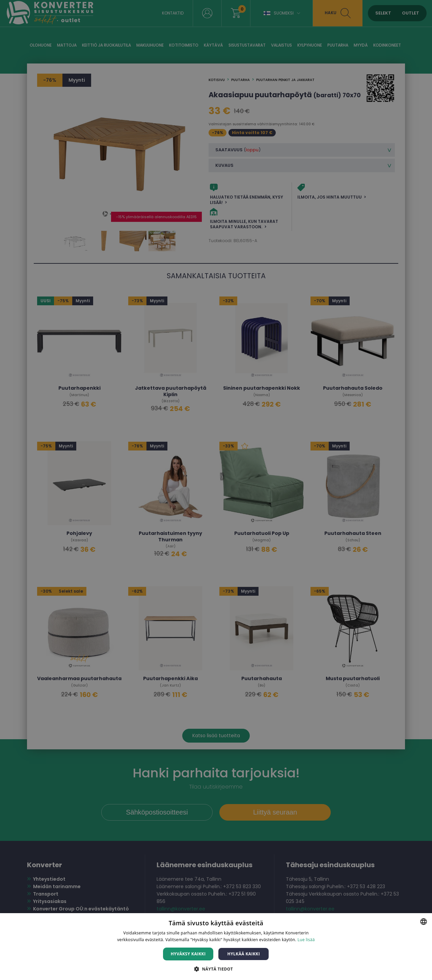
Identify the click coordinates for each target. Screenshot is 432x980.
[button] (216, 969)
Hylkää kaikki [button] (244, 954)
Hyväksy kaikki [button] (188, 954)
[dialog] (216, 490)
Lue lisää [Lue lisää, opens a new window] (306, 940)
